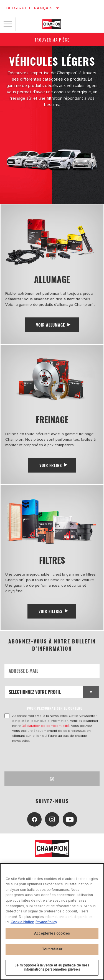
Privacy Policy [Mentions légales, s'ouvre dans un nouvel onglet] (46, 922)
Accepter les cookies (52, 933)
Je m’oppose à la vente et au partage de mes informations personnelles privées (52, 968)
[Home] (52, 24)
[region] (52, 922)
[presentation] (51, 757)
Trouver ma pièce (52, 40)
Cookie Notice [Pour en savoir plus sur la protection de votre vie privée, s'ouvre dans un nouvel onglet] (22, 922)
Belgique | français (30, 8)
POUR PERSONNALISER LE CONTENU (55, 708)
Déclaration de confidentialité (45, 726)
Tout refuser (52, 949)
